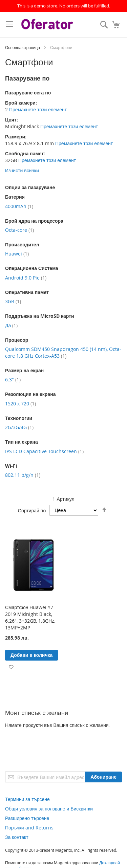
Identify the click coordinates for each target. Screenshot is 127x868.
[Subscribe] (103, 777)
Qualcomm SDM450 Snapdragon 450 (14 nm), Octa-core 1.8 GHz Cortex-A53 (63, 352)
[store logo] (48, 25)
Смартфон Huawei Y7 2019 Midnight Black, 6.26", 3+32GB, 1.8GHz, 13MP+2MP (30, 617)
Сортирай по (32, 510)
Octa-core (19, 230)
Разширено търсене (27, 818)
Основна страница (23, 47)
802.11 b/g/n (23, 475)
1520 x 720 (20, 404)
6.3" (13, 380)
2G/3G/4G (19, 427)
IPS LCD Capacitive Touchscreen (44, 451)
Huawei (17, 254)
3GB (13, 301)
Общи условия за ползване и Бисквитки (49, 809)
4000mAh (19, 206)
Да (11, 325)
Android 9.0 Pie (26, 278)
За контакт (17, 837)
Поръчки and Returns (29, 828)
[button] (11, 666)
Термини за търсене (27, 799)
